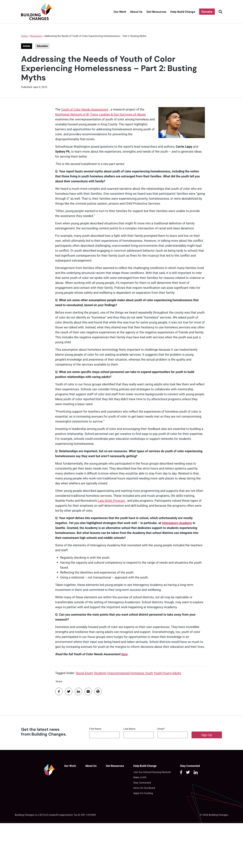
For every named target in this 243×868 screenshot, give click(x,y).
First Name (95, 729)
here (124, 654)
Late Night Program (111, 501)
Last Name (129, 729)
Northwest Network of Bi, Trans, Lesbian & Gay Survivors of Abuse (100, 114)
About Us (136, 12)
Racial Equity (85, 673)
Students (100, 673)
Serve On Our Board (144, 788)
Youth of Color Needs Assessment (85, 109)
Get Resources (156, 12)
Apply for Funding (143, 793)
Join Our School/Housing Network (152, 772)
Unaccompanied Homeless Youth (130, 673)
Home (24, 36)
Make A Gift (140, 777)
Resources (36, 36)
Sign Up (207, 735)
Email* (161, 729)
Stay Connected (142, 783)
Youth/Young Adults (167, 673)
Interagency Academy (177, 523)
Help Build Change (183, 12)
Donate (207, 12)
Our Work (120, 12)
